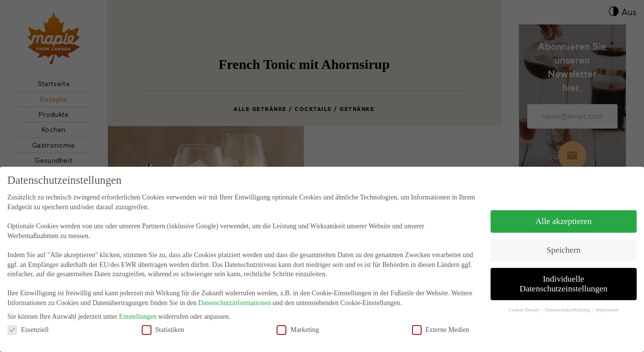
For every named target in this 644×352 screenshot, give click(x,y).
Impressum (607, 302)
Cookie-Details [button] (525, 302)
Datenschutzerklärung (569, 302)
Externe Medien (441, 322)
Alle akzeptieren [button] (564, 214)
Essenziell (28, 322)
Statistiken (163, 322)
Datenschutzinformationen (235, 296)
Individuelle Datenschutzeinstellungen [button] (563, 276)
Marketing (298, 322)
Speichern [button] (563, 242)
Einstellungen (138, 309)
